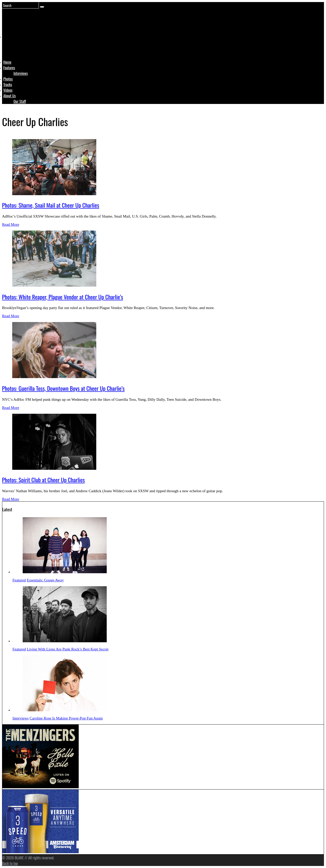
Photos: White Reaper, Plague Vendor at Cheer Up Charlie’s (63, 297)
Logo (16, 46)
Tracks (8, 84)
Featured (19, 580)
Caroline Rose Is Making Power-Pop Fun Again (66, 718)
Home (7, 62)
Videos (8, 90)
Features (9, 68)
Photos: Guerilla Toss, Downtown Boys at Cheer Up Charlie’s (63, 388)
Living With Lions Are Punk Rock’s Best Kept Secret (68, 649)
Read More (11, 224)
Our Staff (20, 101)
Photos (8, 79)
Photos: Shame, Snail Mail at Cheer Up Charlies (51, 205)
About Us (10, 96)
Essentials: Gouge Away (45, 580)
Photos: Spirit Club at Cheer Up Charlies (43, 480)
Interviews (21, 73)
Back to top (10, 863)
